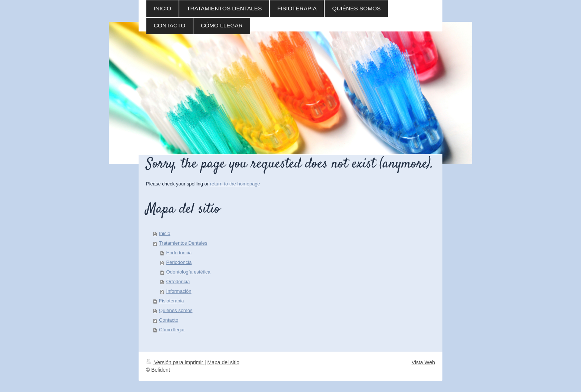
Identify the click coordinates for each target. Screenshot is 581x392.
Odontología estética (188, 272)
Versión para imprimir (175, 362)
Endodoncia (179, 253)
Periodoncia (179, 262)
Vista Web (423, 362)
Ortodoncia (178, 282)
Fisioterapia (171, 301)
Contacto (169, 320)
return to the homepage (235, 184)
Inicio (165, 233)
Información (179, 291)
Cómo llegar (172, 330)
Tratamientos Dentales (183, 243)
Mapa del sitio (223, 362)
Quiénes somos (176, 310)
